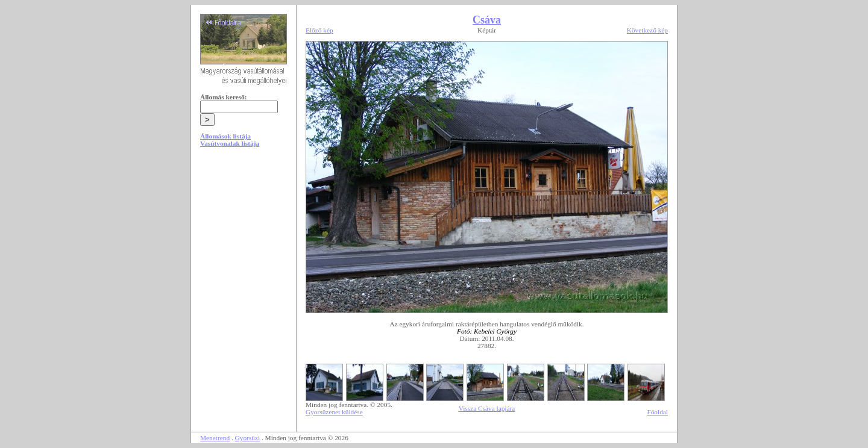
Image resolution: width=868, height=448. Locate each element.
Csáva (487, 20)
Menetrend (215, 438)
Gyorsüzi (248, 438)
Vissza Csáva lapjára (487, 408)
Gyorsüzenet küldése (334, 412)
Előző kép (319, 30)
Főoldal (657, 412)
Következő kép (647, 30)
